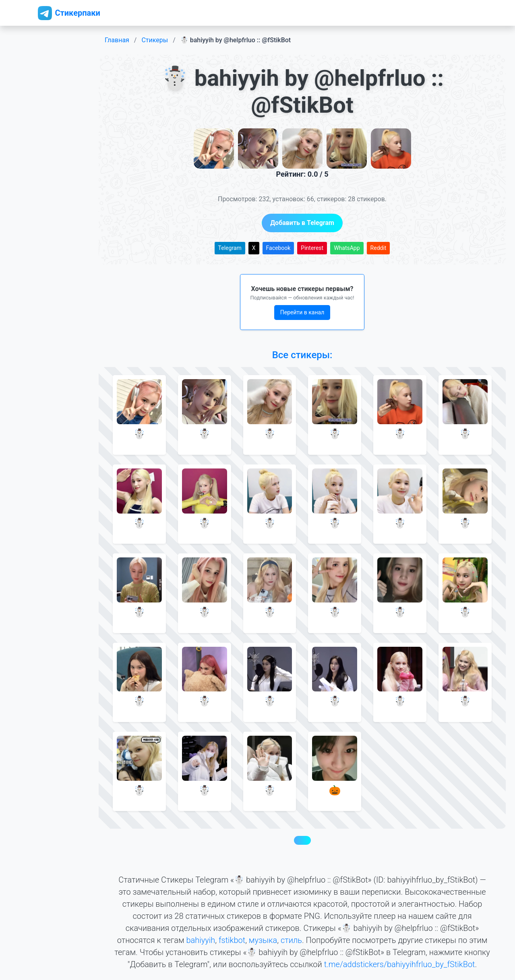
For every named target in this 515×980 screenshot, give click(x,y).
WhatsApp (347, 248)
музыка (263, 940)
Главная (117, 40)
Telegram (230, 248)
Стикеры (155, 40)
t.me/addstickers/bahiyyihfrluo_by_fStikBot (400, 964)
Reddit (378, 248)
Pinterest (312, 248)
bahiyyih (201, 940)
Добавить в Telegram (302, 223)
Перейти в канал (302, 312)
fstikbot (232, 940)
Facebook (278, 248)
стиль (291, 940)
